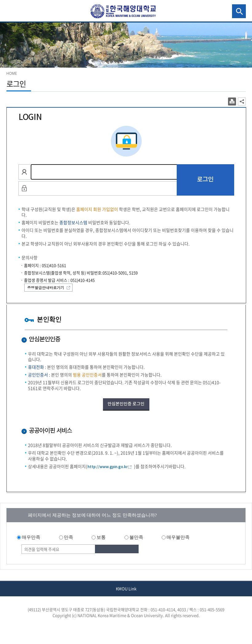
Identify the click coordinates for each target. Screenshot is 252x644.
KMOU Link (126, 588)
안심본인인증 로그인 (126, 404)
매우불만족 (178, 537)
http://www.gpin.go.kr (108, 467)
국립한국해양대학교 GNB (11, 11)
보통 (101, 537)
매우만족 (31, 537)
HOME (12, 73)
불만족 (136, 537)
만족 (69, 537)
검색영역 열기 (239, 11)
